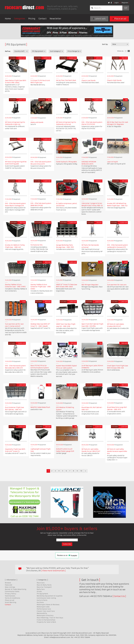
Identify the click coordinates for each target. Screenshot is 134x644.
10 (81, 471)
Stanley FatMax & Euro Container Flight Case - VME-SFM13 (41, 287)
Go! (126, 8)
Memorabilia (42, 613)
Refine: (8, 51)
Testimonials (10, 596)
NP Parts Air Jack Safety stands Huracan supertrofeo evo (117, 451)
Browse (8, 583)
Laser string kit (112, 162)
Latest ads (99, 19)
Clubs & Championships (46, 620)
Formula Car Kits (37, 245)
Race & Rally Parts (44, 585)
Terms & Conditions (12, 598)
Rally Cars (41, 589)
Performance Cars (44, 609)
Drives (39, 591)
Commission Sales (12, 591)
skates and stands (37, 122)
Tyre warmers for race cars (117, 285)
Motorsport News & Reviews (48, 605)
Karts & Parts (42, 600)
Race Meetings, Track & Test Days (50, 618)
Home (8, 19)
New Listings (10, 587)
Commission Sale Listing (46, 598)
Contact (42, 19)
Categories (20, 19)
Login (116, 3)
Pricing (32, 19)
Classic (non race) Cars (46, 611)
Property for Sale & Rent (46, 622)
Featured (8, 585)
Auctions (40, 602)
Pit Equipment (42, 594)
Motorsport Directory (45, 616)
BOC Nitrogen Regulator (90, 285)
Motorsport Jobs (43, 607)
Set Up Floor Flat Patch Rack (66, 80)
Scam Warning (11, 602)
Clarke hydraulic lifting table (66, 162)
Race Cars (41, 583)
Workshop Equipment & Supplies (50, 596)
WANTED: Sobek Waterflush (40, 407)
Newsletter (55, 19)
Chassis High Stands (114, 80)
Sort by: (105, 44)
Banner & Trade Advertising (16, 589)
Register (125, 3)
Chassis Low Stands (89, 81)
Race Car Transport (44, 587)
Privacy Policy (11, 594)
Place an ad (119, 19)
